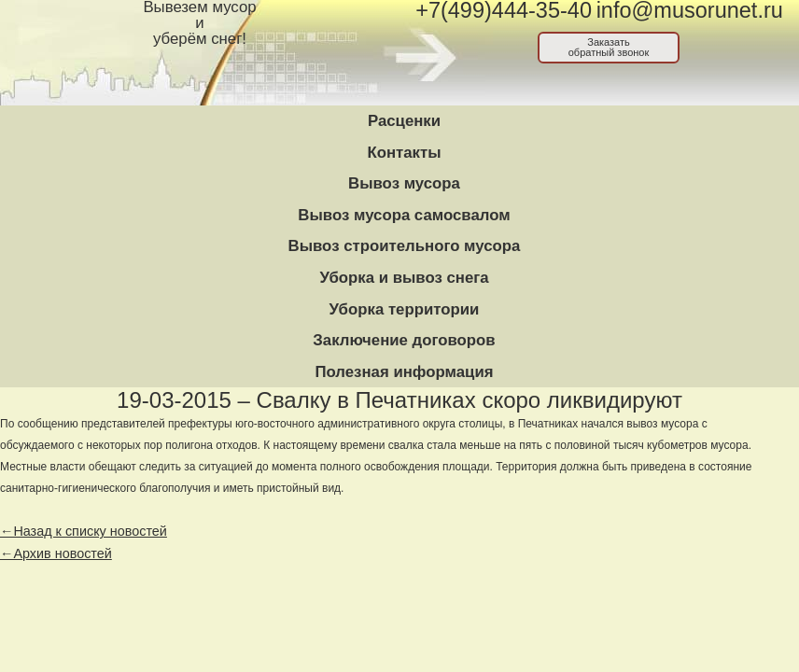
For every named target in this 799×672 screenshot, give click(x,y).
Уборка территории (405, 309)
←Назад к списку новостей (84, 531)
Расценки (404, 121)
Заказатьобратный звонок (609, 47)
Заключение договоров (404, 340)
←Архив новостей (56, 553)
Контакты (404, 153)
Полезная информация (404, 372)
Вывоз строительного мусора (405, 246)
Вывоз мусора (404, 183)
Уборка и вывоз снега (404, 278)
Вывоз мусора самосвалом (404, 215)
